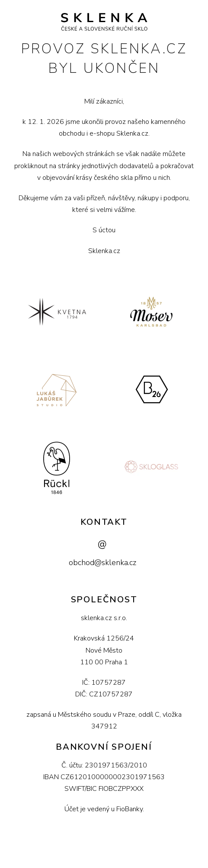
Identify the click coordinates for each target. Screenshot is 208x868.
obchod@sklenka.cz (102, 562)
